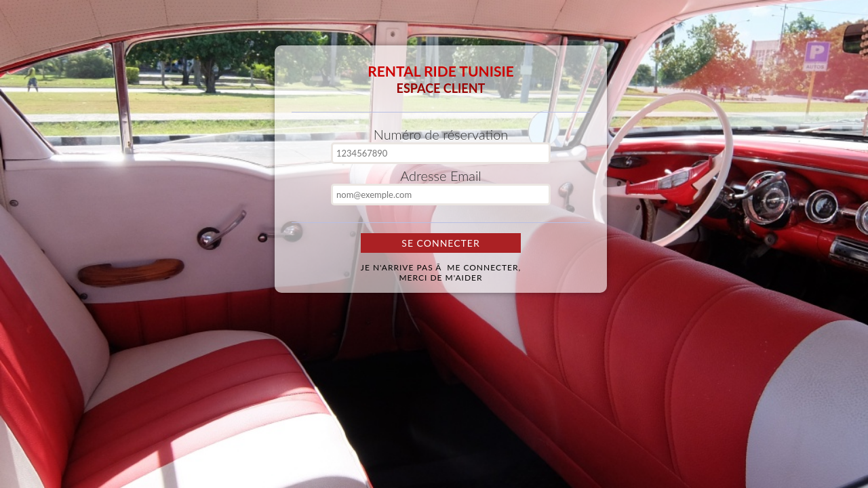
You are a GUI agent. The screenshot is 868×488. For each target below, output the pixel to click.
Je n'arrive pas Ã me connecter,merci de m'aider (441, 272)
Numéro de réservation (441, 134)
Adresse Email (441, 176)
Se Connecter (440, 243)
